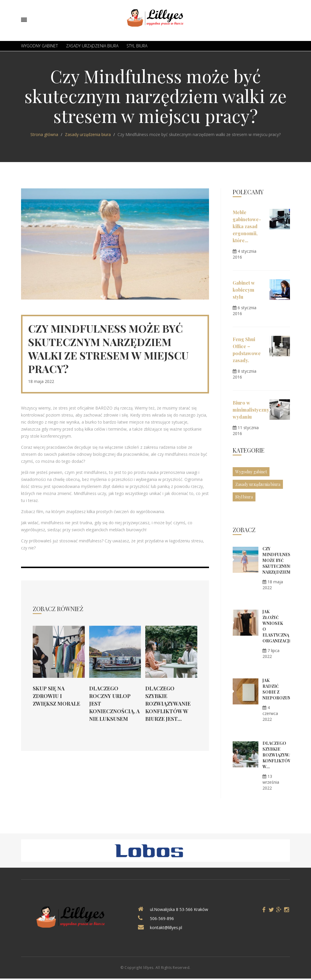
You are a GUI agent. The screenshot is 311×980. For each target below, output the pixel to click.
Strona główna (44, 134)
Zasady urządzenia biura (92, 46)
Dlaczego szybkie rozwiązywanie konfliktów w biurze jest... (168, 704)
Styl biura (137, 46)
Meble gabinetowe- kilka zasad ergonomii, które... (247, 226)
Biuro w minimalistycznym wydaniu (253, 410)
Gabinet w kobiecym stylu (244, 290)
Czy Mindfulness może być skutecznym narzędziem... (278, 560)
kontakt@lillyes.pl (166, 927)
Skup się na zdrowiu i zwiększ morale (56, 696)
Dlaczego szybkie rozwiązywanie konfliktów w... (281, 755)
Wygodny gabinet (39, 46)
